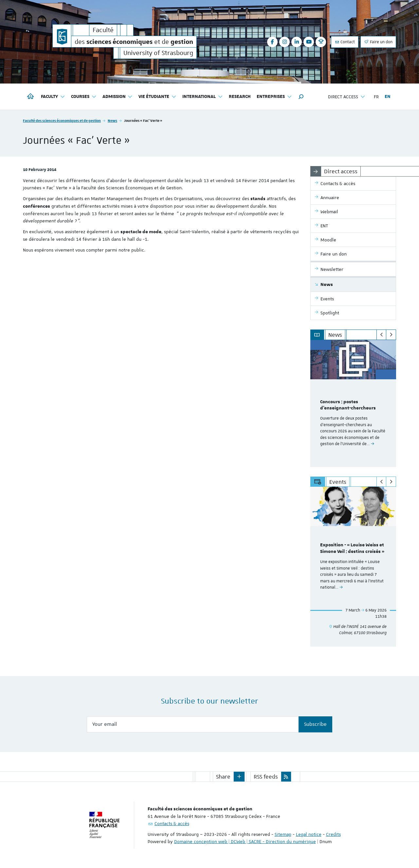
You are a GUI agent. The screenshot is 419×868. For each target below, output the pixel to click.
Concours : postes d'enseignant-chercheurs (348, 405)
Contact (345, 42)
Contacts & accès (172, 823)
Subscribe (315, 724)
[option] (353, 404)
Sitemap (283, 834)
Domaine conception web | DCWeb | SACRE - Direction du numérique (245, 841)
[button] (301, 97)
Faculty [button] (53, 97)
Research (240, 97)
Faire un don (378, 42)
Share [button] (223, 776)
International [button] (203, 97)
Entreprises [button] (274, 97)
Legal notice (309, 834)
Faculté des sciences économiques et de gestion (62, 120)
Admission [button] (118, 97)
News (112, 120)
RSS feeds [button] (266, 776)
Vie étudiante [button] (157, 97)
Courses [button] (84, 97)
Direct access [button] (347, 97)
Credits (333, 834)
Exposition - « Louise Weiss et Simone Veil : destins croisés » (352, 549)
